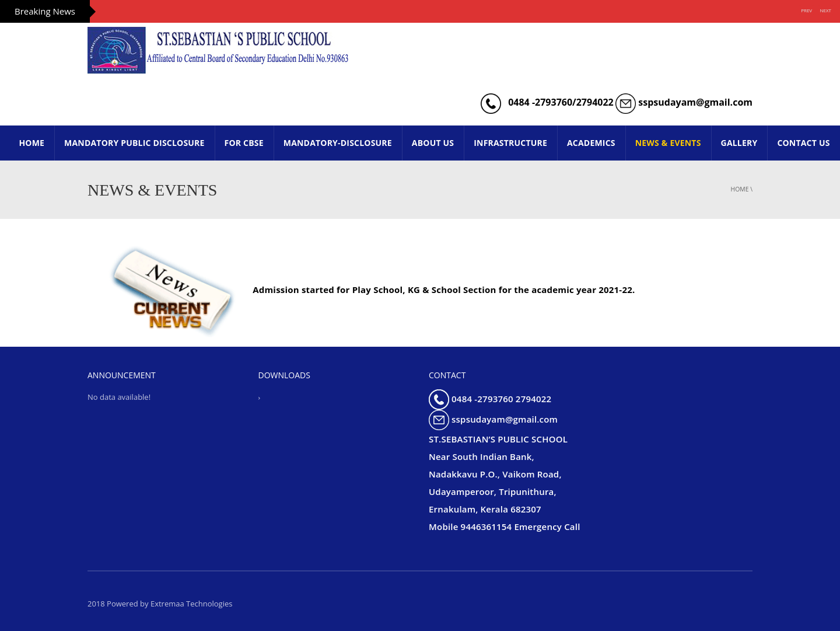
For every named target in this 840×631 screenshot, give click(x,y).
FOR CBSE (244, 143)
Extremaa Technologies (192, 604)
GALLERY (739, 143)
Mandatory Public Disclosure (134, 143)
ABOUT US (433, 143)
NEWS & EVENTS (668, 143)
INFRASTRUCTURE (510, 143)
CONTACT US (803, 143)
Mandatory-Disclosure (338, 143)
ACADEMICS (591, 143)
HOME (32, 143)
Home (740, 189)
